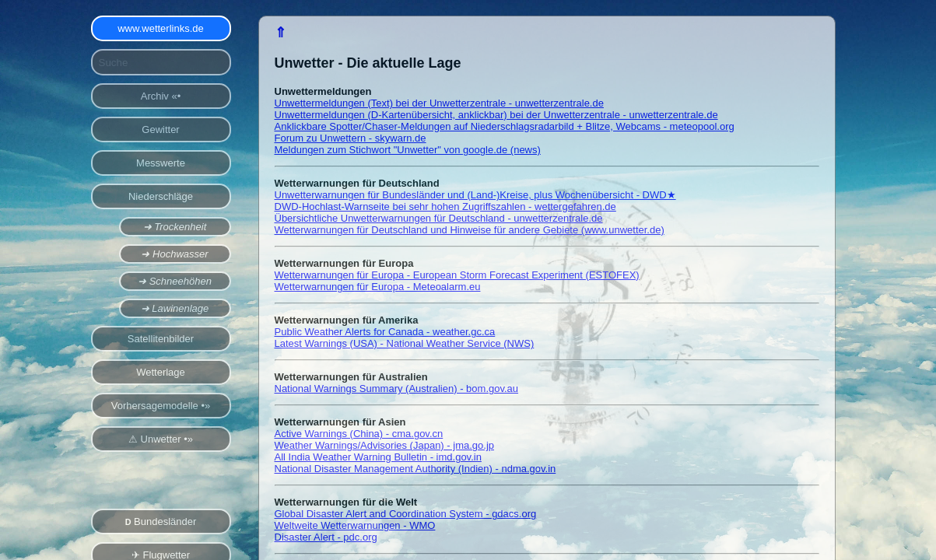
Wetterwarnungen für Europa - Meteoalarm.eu (378, 287)
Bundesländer (161, 521)
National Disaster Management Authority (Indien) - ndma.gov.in (415, 469)
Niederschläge (161, 196)
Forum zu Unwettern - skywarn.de (351, 138)
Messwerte (161, 163)
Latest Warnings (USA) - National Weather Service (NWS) (405, 343)
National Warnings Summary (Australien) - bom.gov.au (397, 388)
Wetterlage (161, 372)
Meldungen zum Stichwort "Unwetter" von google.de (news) (408, 150)
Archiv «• (161, 96)
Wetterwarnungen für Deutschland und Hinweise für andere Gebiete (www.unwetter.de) (470, 230)
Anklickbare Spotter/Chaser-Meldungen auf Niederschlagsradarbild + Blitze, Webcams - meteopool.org (505, 126)
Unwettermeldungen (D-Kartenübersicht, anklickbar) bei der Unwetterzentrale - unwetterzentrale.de (496, 115)
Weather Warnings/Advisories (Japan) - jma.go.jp (385, 445)
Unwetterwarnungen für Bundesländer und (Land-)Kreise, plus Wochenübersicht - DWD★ (475, 195)
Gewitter (160, 129)
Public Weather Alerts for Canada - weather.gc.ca (385, 332)
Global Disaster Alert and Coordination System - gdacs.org (406, 514)
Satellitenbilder (161, 339)
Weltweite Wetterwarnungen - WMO (355, 525)
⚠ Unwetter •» (161, 439)
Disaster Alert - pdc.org (326, 537)
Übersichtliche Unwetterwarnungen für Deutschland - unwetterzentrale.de (439, 218)
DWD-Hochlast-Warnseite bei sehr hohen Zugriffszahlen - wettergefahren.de (445, 206)
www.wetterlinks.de (161, 28)
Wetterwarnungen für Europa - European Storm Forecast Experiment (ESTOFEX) (457, 275)
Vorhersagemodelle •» (161, 406)
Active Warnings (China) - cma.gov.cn (359, 434)
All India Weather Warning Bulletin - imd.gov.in (378, 457)
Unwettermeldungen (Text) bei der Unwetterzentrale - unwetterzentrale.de (439, 103)
